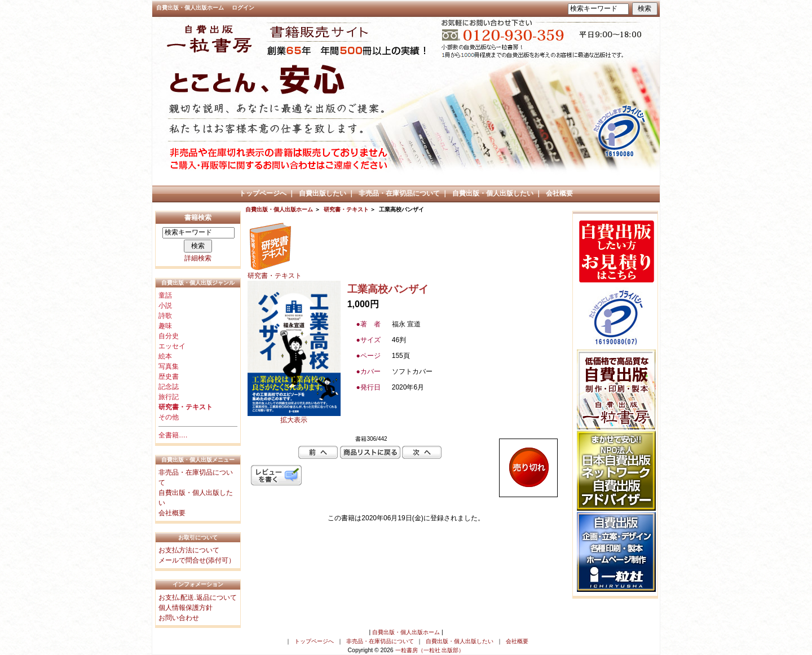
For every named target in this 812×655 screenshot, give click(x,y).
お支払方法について (189, 550)
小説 (165, 306)
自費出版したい (323, 193)
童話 (165, 295)
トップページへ (263, 193)
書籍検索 (198, 218)
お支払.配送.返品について (198, 598)
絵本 (165, 356)
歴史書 (169, 377)
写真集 (169, 366)
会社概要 (559, 193)
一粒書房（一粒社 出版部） (430, 650)
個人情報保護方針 (186, 608)
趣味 (165, 326)
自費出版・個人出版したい (493, 193)
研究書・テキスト (346, 209)
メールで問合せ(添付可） (197, 560)
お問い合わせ (179, 618)
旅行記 (169, 397)
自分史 (169, 336)
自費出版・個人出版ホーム (190, 8)
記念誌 (169, 387)
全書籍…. (173, 435)
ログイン (243, 8)
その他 (169, 417)
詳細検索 (198, 258)
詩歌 (165, 316)
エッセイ (172, 346)
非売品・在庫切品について (399, 193)
